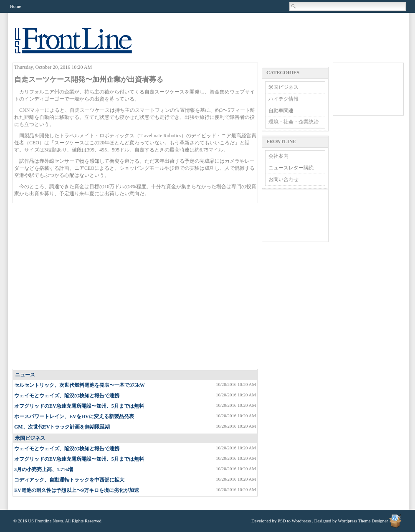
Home (15, 6)
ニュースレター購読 (291, 168)
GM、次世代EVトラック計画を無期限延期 (62, 427)
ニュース (25, 375)
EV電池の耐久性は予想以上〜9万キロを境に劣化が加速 (77, 490)
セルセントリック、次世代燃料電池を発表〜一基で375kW (80, 385)
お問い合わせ (283, 179)
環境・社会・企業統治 (294, 122)
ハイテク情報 (283, 99)
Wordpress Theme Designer (363, 521)
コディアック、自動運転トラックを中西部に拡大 (69, 480)
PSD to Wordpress (294, 521)
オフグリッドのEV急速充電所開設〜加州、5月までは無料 (79, 406)
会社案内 (278, 156)
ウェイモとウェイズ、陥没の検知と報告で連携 (67, 396)
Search (294, 6)
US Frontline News (82, 45)
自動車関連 (281, 111)
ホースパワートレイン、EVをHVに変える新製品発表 (74, 416)
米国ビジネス (30, 438)
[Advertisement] (78, 286)
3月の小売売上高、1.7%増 (44, 469)
